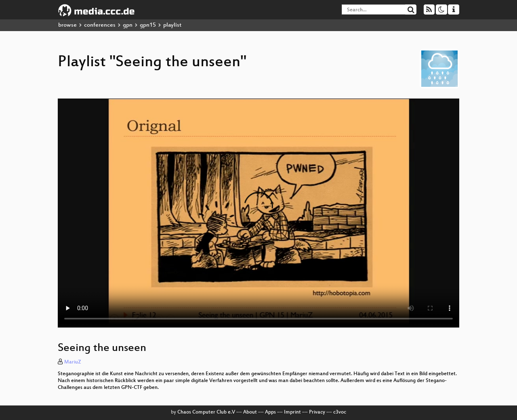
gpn (128, 25)
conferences (100, 25)
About (250, 412)
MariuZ (73, 362)
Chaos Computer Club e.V (206, 412)
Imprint (292, 412)
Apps (270, 412)
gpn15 (148, 25)
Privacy (317, 412)
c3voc (340, 412)
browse (67, 25)
